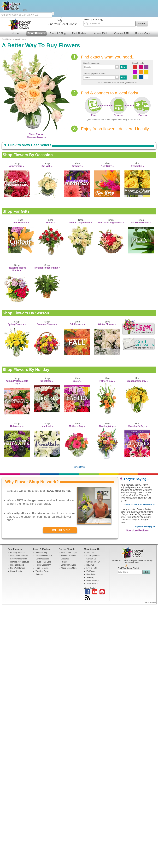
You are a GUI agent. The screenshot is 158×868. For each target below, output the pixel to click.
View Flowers (20, 22)
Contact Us (91, 542)
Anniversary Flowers (19, 539)
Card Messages (42, 542)
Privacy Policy (93, 563)
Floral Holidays (42, 551)
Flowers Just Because (20, 545)
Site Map (90, 560)
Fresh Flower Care (44, 539)
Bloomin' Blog (58, 16)
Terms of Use (79, 450)
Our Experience (93, 539)
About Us (91, 536)
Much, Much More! (69, 551)
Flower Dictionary (43, 548)
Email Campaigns (69, 548)
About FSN (100, 16)
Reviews (90, 548)
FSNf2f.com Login (69, 536)
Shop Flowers (36, 16)
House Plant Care (43, 545)
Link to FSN (92, 551)
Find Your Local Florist (128, 551)
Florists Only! (143, 16)
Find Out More (60, 513)
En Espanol (91, 554)
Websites (65, 542)
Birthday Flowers (17, 536)
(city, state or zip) (93, 2)
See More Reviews (137, 514)
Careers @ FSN (94, 545)
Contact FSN (122, 16)
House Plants (16, 554)
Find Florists (79, 16)
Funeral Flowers (17, 548)
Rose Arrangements (19, 542)
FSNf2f (64, 545)
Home (15, 16)
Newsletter (91, 557)
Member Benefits (68, 539)
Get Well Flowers (18, 551)
